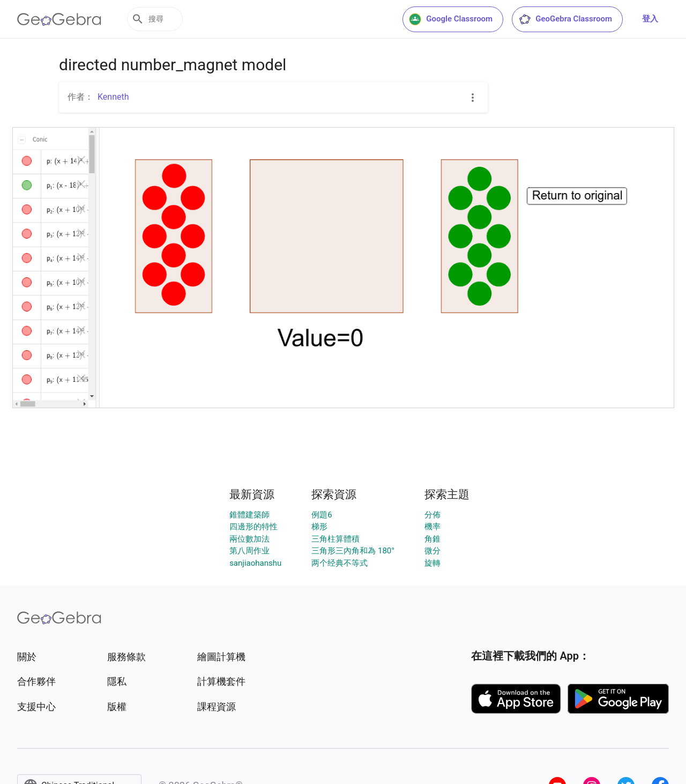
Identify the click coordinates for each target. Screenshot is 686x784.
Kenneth (113, 97)
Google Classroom (451, 19)
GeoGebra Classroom (565, 19)
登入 (650, 19)
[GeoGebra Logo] (59, 19)
